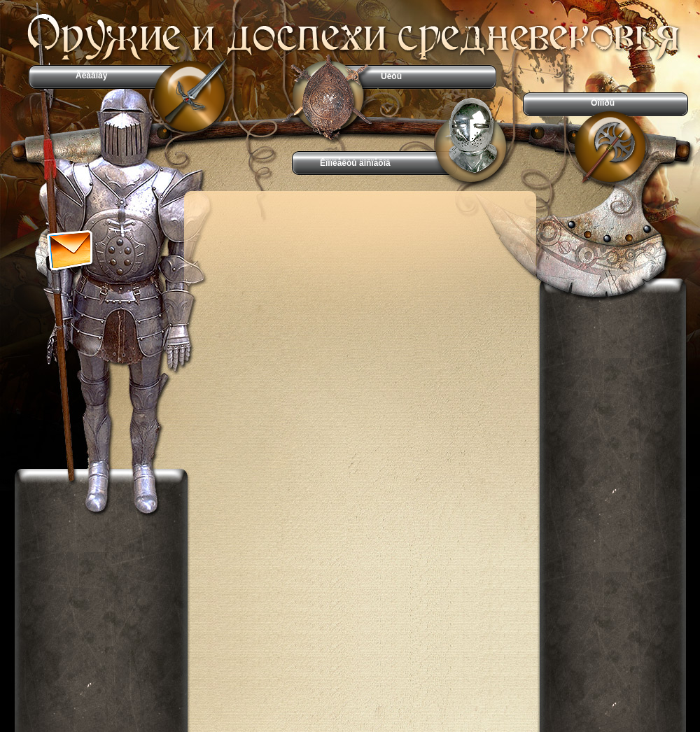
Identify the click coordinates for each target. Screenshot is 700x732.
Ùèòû (391, 76)
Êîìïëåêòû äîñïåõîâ (355, 163)
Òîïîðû (603, 103)
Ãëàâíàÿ (91, 76)
